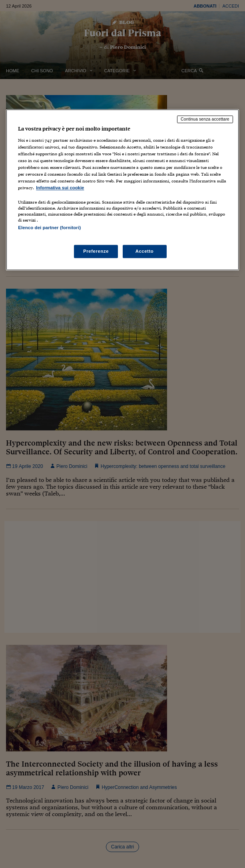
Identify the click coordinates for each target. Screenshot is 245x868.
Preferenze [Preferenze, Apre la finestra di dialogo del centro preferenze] (96, 251)
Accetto (145, 251)
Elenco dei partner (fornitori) (49, 228)
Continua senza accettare (205, 119)
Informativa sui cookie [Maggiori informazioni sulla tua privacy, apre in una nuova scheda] (60, 188)
